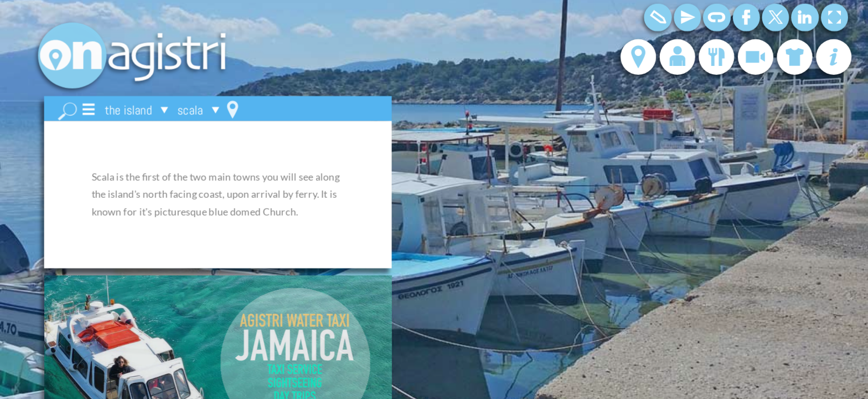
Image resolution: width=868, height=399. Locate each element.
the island (128, 110)
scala (190, 110)
